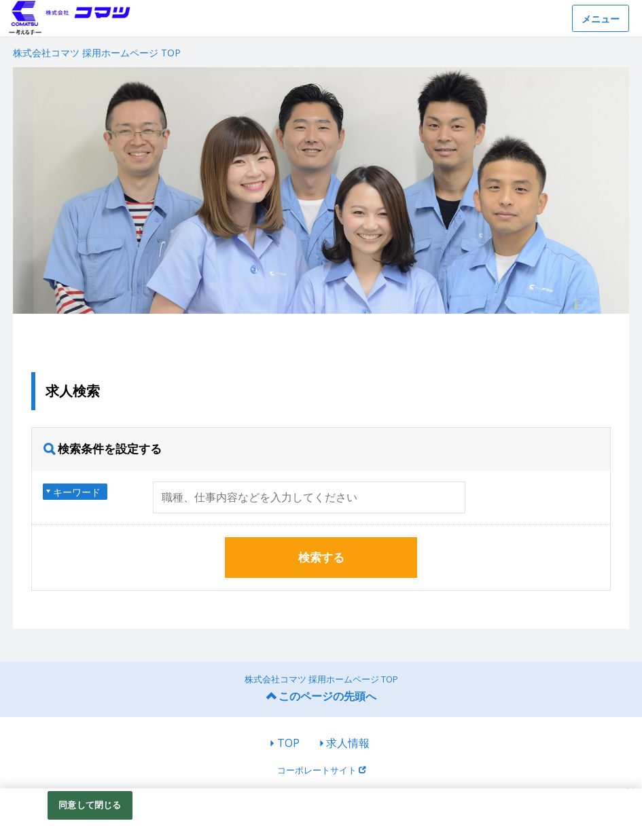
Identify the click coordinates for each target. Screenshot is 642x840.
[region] (321, 814)
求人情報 (348, 743)
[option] (321, 190)
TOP (288, 743)
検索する (321, 557)
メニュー (601, 19)
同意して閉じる (90, 805)
